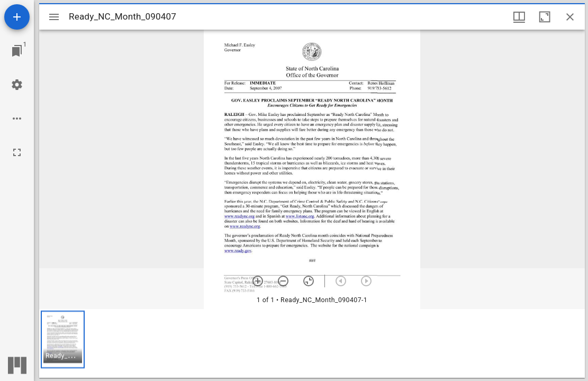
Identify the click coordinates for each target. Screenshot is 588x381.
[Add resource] (17, 17)
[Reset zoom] (309, 281)
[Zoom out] (283, 281)
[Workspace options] (17, 119)
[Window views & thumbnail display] (519, 17)
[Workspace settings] (17, 85)
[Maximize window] (545, 17)
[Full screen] (17, 152)
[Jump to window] (17, 51)
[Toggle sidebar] (54, 17)
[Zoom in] (258, 281)
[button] (63, 339)
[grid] (312, 343)
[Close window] (570, 17)
